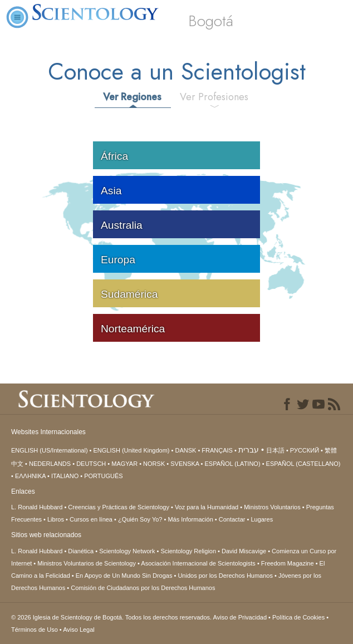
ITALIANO (65, 476)
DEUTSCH (91, 464)
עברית (249, 450)
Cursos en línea (91, 519)
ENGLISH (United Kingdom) (132, 450)
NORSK (154, 464)
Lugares (262, 519)
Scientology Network (127, 551)
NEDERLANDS (50, 464)
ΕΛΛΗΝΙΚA (30, 476)
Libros (56, 519)
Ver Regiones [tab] (132, 97)
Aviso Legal (79, 630)
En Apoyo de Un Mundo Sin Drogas (124, 576)
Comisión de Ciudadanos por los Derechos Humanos (143, 588)
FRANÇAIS (217, 450)
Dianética (81, 551)
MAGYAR (124, 464)
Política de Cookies (298, 617)
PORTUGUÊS (103, 476)
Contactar (232, 519)
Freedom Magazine (288, 563)
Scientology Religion (188, 551)
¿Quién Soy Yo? (140, 519)
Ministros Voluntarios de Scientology (87, 563)
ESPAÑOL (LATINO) (233, 464)
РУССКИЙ (305, 450)
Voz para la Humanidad (207, 507)
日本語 (275, 450)
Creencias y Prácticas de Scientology (119, 507)
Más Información (190, 519)
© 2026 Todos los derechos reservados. (112, 617)
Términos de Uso (35, 630)
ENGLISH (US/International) (50, 450)
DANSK (185, 450)
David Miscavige (244, 551)
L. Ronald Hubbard (37, 507)
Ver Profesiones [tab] (214, 97)
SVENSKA (185, 464)
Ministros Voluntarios (272, 507)
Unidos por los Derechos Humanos (225, 576)
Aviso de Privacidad (240, 617)
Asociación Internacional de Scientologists (198, 563)
